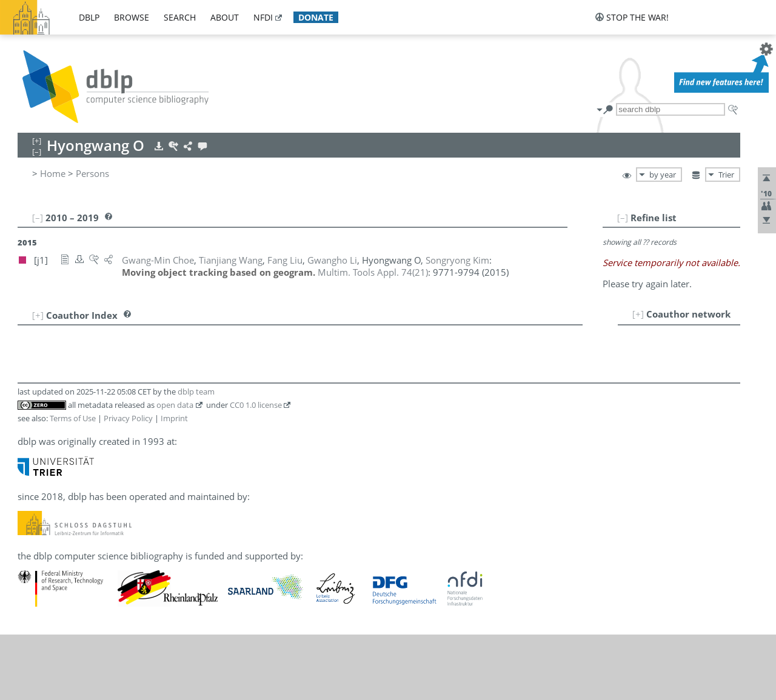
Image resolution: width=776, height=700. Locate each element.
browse (132, 17)
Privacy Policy (128, 418)
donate (316, 17)
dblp (89, 17)
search (180, 17)
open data (175, 405)
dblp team (196, 392)
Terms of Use (73, 418)
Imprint (174, 418)
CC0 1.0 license (256, 405)
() (373, 272)
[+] (638, 314)
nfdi (263, 17)
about (225, 17)
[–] (623, 218)
